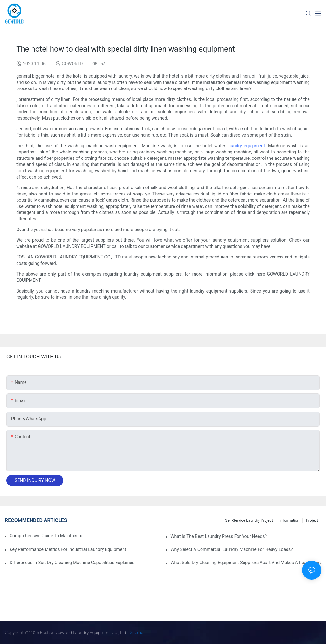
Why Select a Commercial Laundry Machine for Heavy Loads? (232, 549)
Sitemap (138, 633)
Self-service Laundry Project (249, 520)
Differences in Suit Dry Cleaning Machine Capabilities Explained (72, 563)
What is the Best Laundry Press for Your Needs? (219, 536)
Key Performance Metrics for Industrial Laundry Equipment (68, 549)
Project (312, 520)
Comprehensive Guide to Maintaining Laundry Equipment (46, 536)
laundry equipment (246, 146)
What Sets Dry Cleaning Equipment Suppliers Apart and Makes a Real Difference (246, 563)
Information (289, 520)
